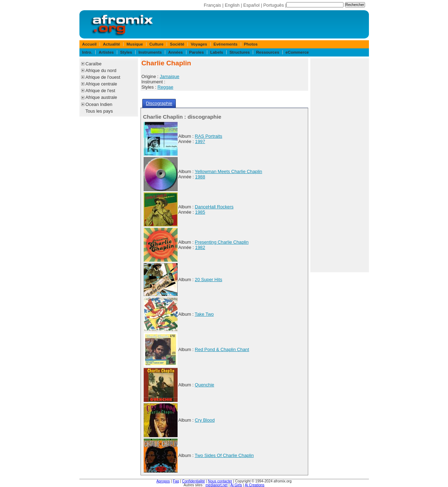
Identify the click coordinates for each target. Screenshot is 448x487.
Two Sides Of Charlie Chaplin (224, 455)
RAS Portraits (209, 136)
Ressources (268, 52)
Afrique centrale (101, 84)
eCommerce (297, 52)
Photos (251, 44)
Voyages (199, 44)
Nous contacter (220, 481)
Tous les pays (99, 111)
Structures (240, 52)
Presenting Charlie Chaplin (222, 242)
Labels (216, 52)
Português (274, 5)
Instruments (150, 52)
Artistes (106, 52)
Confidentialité (194, 481)
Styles (126, 52)
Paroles (197, 52)
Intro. (87, 52)
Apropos (163, 481)
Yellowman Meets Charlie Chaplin (229, 171)
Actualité (112, 44)
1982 (200, 247)
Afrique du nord (101, 70)
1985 (200, 212)
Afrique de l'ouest (103, 77)
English (232, 5)
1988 (200, 177)
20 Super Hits (209, 280)
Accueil (89, 44)
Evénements (226, 44)
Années (175, 52)
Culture (156, 44)
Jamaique (169, 76)
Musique (135, 44)
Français (212, 5)
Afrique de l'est (100, 91)
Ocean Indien (99, 104)
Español (251, 5)
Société (177, 44)
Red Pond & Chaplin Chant (222, 349)
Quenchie (205, 385)
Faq (176, 481)
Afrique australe (101, 97)
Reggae (165, 87)
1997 (200, 141)
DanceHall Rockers (214, 207)
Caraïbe (94, 64)
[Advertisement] (340, 165)
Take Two (204, 314)
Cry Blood (205, 420)
